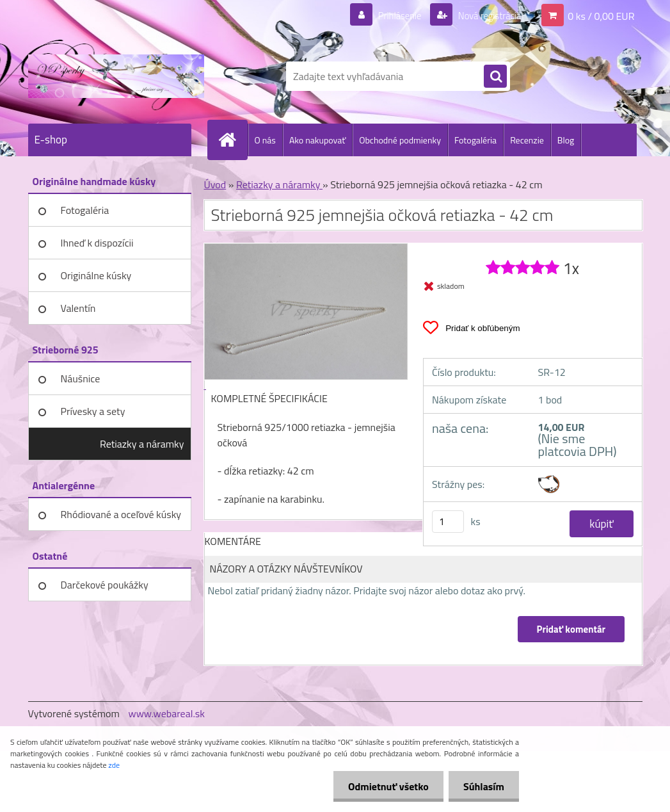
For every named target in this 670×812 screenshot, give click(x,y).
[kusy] (448, 522)
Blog (566, 140)
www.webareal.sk (166, 713)
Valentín (78, 308)
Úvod (215, 184)
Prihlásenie (392, 15)
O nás (265, 140)
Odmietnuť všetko (385, 786)
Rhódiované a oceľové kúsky (121, 514)
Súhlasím (483, 786)
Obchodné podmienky (400, 140)
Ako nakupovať (317, 140)
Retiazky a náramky (142, 444)
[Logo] (116, 76)
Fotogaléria (475, 140)
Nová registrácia (485, 15)
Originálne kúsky (96, 275)
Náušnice (81, 378)
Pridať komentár (571, 629)
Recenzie (527, 140)
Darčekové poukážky (105, 585)
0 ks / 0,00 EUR (601, 15)
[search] (495, 77)
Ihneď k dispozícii (97, 243)
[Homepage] (233, 140)
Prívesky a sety (93, 411)
